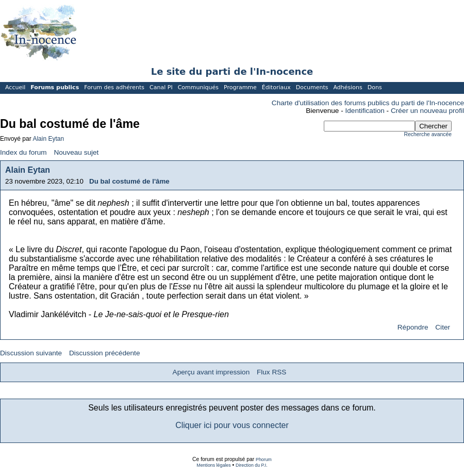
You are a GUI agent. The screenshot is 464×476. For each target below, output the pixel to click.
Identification (365, 111)
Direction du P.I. (252, 465)
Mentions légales (213, 465)
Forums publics (55, 87)
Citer (443, 327)
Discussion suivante (31, 353)
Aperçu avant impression (211, 372)
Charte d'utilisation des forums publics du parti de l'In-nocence (368, 103)
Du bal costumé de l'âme (129, 181)
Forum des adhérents (114, 87)
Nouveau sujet (76, 152)
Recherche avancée (428, 134)
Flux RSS (271, 372)
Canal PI (161, 87)
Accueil (15, 87)
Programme (240, 87)
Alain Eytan (48, 139)
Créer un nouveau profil (427, 111)
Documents (312, 87)
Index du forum (23, 152)
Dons (375, 87)
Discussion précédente (105, 353)
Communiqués (198, 87)
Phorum (264, 459)
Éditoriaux (276, 87)
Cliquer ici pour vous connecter (232, 425)
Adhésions (347, 87)
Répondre (413, 327)
